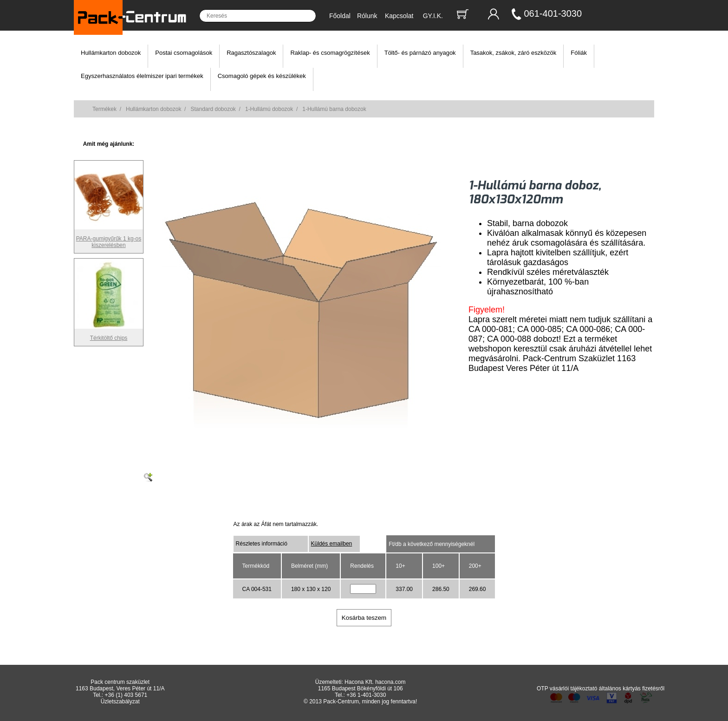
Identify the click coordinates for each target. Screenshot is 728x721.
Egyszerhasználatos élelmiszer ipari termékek (142, 76)
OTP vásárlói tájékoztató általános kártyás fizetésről (601, 689)
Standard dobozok (213, 109)
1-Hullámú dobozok (269, 109)
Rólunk (367, 16)
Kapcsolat (399, 16)
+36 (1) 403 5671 (126, 695)
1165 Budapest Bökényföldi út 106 (361, 689)
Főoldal (340, 16)
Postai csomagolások (184, 53)
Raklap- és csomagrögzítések (330, 53)
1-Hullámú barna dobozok (334, 109)
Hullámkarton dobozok (111, 53)
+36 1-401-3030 (366, 695)
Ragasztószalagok (251, 53)
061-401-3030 (553, 13)
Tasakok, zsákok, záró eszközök (513, 53)
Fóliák (579, 53)
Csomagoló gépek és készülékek (262, 76)
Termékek (104, 109)
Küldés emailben (332, 544)
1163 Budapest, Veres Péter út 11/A (120, 689)
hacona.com (390, 682)
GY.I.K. (433, 16)
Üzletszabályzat (120, 702)
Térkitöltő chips (109, 335)
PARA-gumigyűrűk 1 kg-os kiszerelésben (109, 239)
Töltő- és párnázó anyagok (420, 53)
